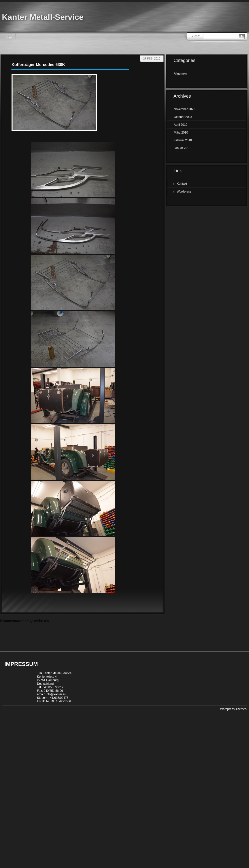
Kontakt (182, 184)
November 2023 (184, 109)
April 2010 (181, 125)
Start (9, 37)
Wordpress (184, 192)
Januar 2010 (182, 148)
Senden (242, 36)
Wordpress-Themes (233, 709)
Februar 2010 (183, 140)
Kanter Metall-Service (43, 17)
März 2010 (181, 133)
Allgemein (180, 74)
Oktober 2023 (183, 117)
